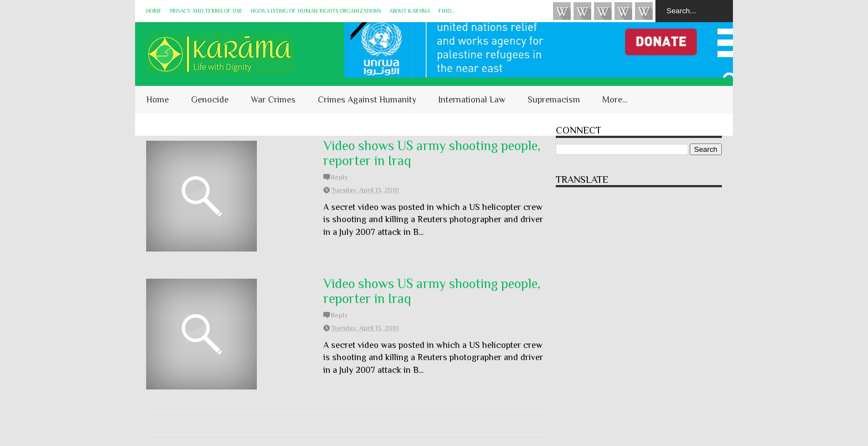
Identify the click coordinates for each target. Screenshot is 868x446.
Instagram (623, 11)
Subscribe (603, 11)
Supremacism (554, 100)
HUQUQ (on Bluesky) (582, 11)
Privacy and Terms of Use (206, 11)
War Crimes (273, 100)
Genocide (210, 100)
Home (154, 11)
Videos (562, 11)
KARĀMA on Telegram (644, 11)
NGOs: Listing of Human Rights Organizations (316, 11)
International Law (472, 100)
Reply (339, 177)
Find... (446, 11)
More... (615, 100)
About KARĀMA (410, 11)
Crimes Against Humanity (367, 100)
